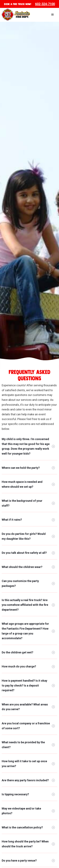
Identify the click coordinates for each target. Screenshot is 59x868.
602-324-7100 (45, 4)
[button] (53, 15)
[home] (16, 15)
